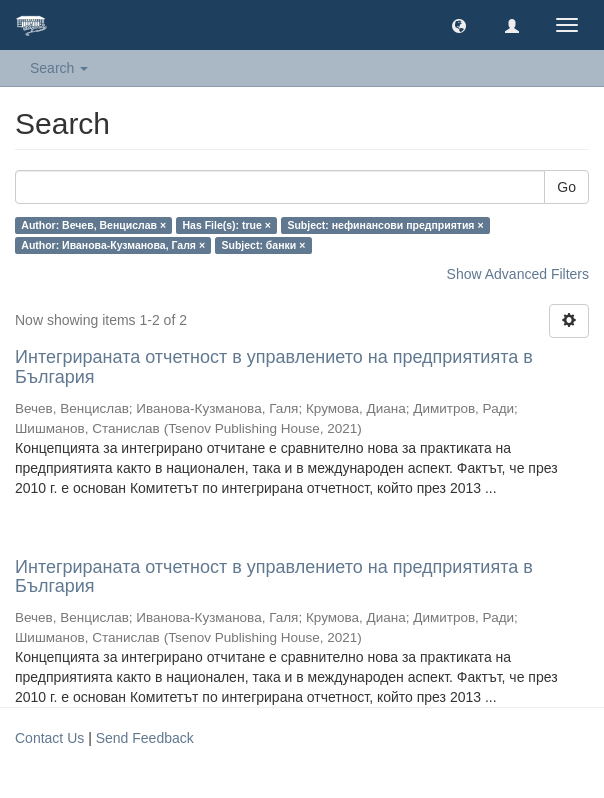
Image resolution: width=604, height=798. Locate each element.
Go (566, 187)
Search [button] (59, 68)
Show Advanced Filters (518, 274)
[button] (459, 25)
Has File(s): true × (227, 225)
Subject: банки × (264, 245)
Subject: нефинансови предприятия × (385, 225)
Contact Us (49, 738)
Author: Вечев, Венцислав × (93, 225)
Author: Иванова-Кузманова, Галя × (113, 245)
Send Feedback (145, 738)
